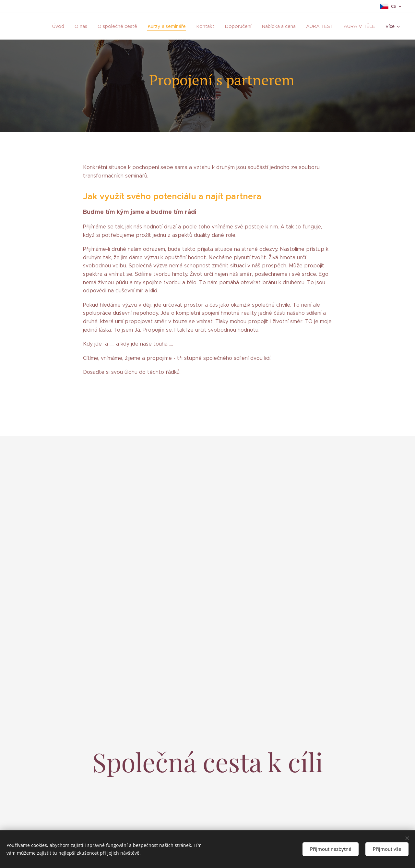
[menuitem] (81, 26)
